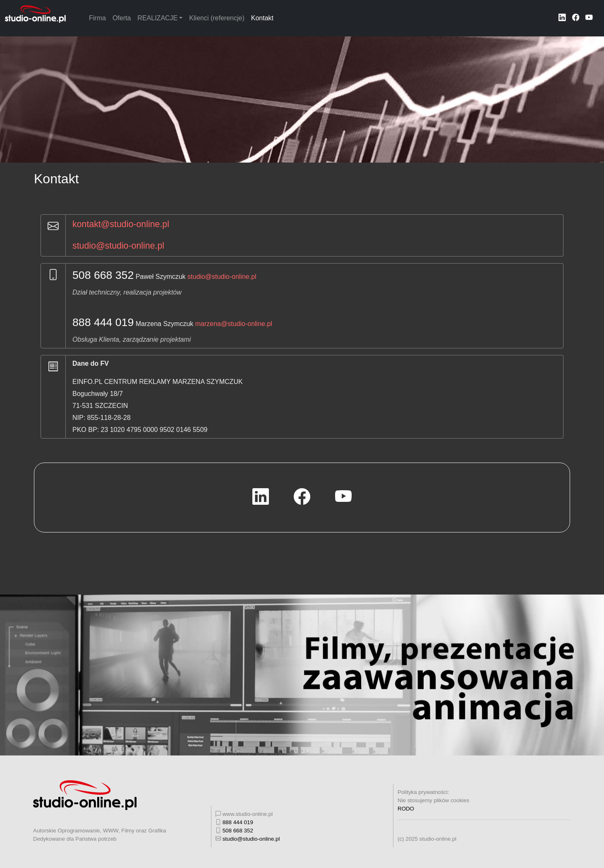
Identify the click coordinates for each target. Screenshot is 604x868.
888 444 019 (103, 322)
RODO (406, 809)
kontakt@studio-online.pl (121, 224)
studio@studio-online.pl (118, 246)
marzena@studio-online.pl (234, 324)
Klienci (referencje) (217, 18)
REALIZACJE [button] (157, 18)
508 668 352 (103, 275)
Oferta (122, 18)
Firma (97, 18)
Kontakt (262, 18)
